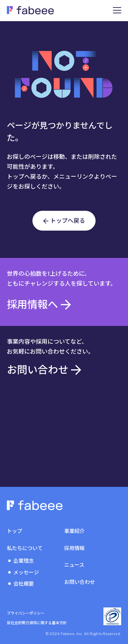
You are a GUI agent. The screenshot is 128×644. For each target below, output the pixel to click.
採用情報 (74, 548)
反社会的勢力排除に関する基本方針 (37, 623)
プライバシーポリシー (26, 613)
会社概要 (24, 584)
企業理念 (24, 561)
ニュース (74, 565)
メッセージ (26, 572)
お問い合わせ (80, 582)
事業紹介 (74, 531)
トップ (15, 531)
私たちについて (25, 548)
